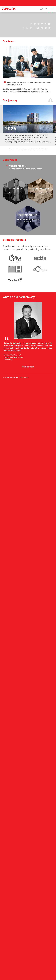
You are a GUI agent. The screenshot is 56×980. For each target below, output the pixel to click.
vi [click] (46, 3)
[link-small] (15, 252)
